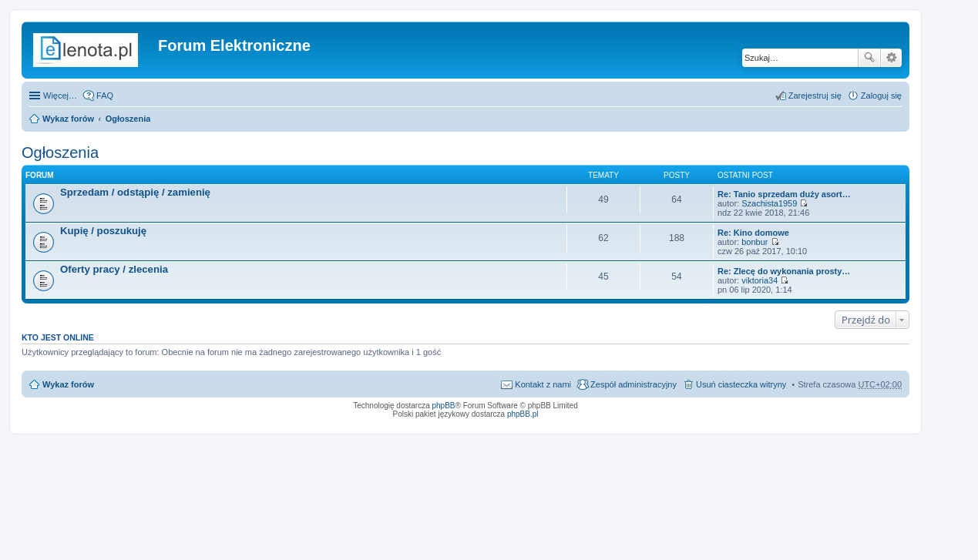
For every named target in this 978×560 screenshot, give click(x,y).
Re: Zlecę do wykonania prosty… (784, 271)
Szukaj (869, 58)
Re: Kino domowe (753, 233)
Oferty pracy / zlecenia (114, 269)
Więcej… (60, 96)
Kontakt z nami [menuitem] (543, 384)
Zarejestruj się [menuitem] (815, 96)
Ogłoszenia (128, 119)
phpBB (444, 406)
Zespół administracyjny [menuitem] (634, 384)
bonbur (755, 242)
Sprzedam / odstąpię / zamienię (135, 192)
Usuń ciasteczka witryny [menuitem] (741, 384)
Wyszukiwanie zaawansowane (891, 58)
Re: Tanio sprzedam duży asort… (784, 194)
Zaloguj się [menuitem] (881, 96)
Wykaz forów (68, 119)
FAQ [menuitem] (105, 96)
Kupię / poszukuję (103, 231)
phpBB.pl (523, 414)
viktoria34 (760, 280)
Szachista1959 (769, 203)
